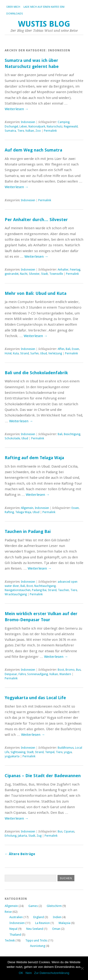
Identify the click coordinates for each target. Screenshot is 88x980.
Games (33, 906)
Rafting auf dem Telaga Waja (34, 458)
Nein (29, 973)
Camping (64, 122)
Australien (16, 917)
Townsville (56, 274)
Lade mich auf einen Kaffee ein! (44, 7)
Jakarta (22, 836)
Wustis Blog (44, 24)
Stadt (44, 274)
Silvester (34, 274)
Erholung (11, 836)
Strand (25, 353)
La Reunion (42, 923)
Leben (23, 127)
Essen (75, 349)
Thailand (15, 935)
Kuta (16, 353)
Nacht (24, 274)
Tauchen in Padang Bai (28, 531)
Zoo (38, 131)
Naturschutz (55, 127)
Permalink (50, 131)
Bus (78, 670)
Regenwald (71, 127)
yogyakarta (12, 756)
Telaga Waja (23, 512)
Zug (39, 836)
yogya (68, 752)
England (39, 917)
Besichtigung (72, 434)
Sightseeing (18, 752)
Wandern (65, 674)
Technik (10, 940)
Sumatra (10, 131)
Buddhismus (66, 748)
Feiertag (75, 270)
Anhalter (63, 270)
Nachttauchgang (45, 586)
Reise (8, 912)
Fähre (22, 674)
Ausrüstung (38, 946)
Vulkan (30, 131)
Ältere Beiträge (20, 854)
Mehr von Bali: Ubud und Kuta (36, 293)
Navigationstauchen (18, 590)
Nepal (13, 929)
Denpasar (11, 674)
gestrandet (12, 274)
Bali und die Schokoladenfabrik (36, 373)
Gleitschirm (54, 906)
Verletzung (55, 353)
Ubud (44, 353)
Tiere (21, 131)
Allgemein (27, 508)
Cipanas (69, 832)
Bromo (70, 670)
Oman (56, 929)
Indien (57, 917)
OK (21, 973)
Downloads (15, 14)
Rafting (9, 512)
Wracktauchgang (16, 594)
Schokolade (12, 438)
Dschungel (11, 127)
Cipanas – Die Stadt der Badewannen (43, 776)
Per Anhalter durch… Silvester (36, 220)
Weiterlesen (17, 109)
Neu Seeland (35, 929)
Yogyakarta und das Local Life (35, 698)
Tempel (50, 752)
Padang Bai (39, 590)
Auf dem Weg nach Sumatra (33, 150)
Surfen (34, 353)
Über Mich (13, 7)
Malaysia (65, 923)
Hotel (8, 353)
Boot (30, 586)
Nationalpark (37, 127)
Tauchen (63, 590)
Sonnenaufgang (38, 674)
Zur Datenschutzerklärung (52, 973)
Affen (61, 349)
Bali (68, 349)
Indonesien (28, 122)
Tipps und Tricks (36, 940)
